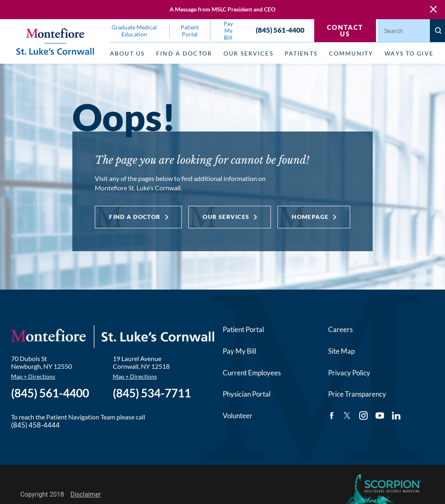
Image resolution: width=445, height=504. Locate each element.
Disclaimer (86, 494)
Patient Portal (243, 329)
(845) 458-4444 (35, 425)
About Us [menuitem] (127, 53)
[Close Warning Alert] (433, 10)
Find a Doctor (135, 217)
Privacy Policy (349, 373)
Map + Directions (33, 376)
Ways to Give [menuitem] (409, 53)
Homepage (310, 217)
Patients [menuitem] (301, 53)
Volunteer (238, 416)
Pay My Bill (239, 351)
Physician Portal (247, 394)
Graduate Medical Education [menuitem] (134, 31)
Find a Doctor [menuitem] (184, 53)
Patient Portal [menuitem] (190, 31)
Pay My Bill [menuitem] (228, 30)
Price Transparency (357, 394)
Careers (340, 329)
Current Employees (252, 373)
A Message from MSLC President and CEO (222, 9)
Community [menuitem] (351, 53)
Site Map (341, 351)
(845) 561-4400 (280, 30)
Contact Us (345, 30)
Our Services (226, 217)
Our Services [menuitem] (248, 53)
